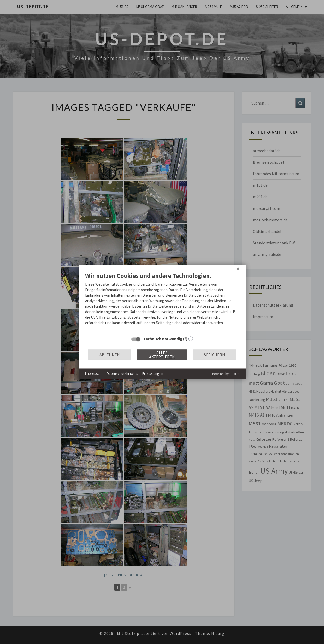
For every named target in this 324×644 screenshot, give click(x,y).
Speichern (214, 355)
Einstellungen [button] (153, 373)
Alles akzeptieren (162, 355)
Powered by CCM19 (226, 374)
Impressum (94, 373)
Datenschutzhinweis (122, 373)
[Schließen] (238, 269)
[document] (162, 302)
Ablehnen (110, 355)
